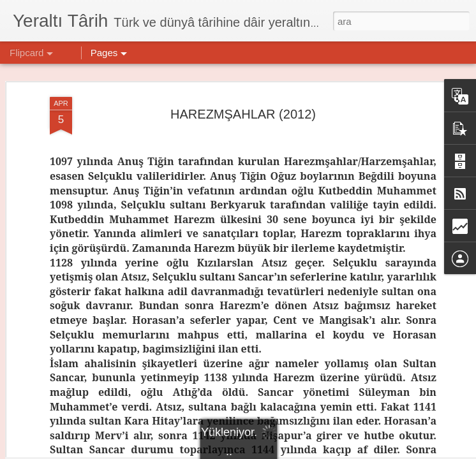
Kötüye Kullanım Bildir (372, 452)
